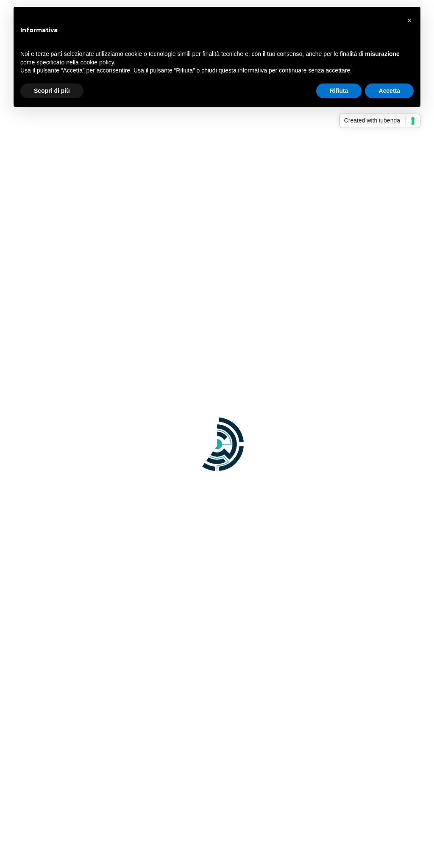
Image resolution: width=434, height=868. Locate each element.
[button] (409, 20)
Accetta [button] (389, 91)
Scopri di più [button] (52, 91)
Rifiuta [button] (339, 91)
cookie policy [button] (97, 62)
